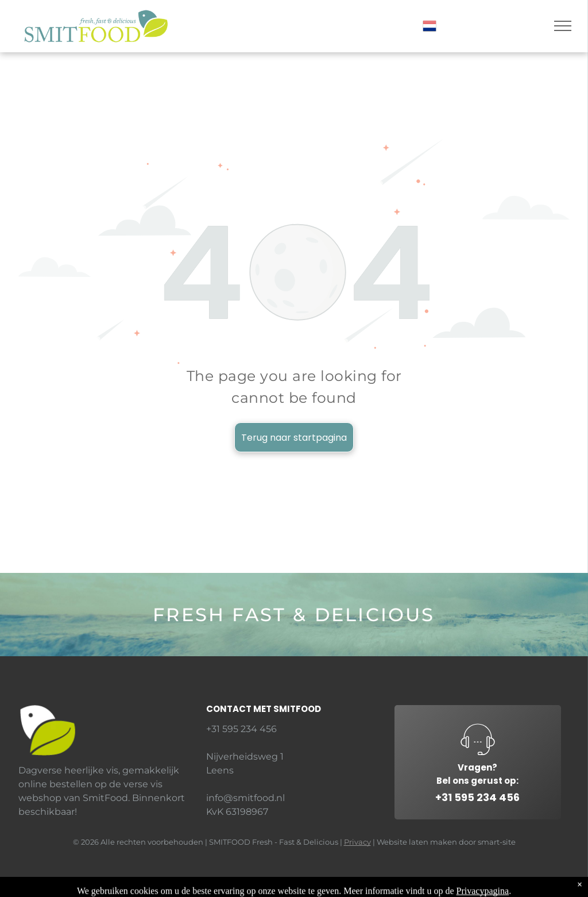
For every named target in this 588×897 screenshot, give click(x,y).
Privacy (357, 842)
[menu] (563, 26)
